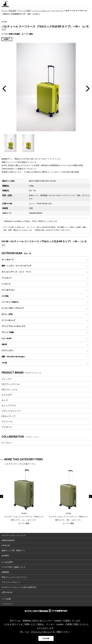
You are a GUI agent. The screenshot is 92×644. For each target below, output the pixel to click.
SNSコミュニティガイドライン (14, 577)
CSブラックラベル (11, 384)
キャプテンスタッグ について (14, 535)
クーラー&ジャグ (8, 320)
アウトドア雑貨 (8, 332)
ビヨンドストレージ (11, 411)
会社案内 (5, 556)
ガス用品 (5, 296)
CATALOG (6, 546)
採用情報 (5, 572)
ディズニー (7, 443)
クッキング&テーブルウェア (13, 308)
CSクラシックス (9, 390)
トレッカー (7, 379)
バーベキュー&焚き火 (10, 302)
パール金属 (6, 599)
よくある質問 (7, 562)
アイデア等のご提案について (13, 567)
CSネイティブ (8, 416)
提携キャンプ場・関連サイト (13, 551)
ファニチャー (7, 278)
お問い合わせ (7, 592)
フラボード (7, 427)
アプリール (7, 422)
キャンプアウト (9, 406)
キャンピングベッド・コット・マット (16, 272)
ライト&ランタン (8, 290)
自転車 (4, 344)
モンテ (5, 400)
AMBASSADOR (8, 540)
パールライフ (7, 604)
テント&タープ (7, 260)
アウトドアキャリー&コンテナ (13, 326)
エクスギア (7, 395)
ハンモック (6, 284)
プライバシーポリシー (11, 582)
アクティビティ (8, 350)
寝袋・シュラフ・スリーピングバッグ (16, 266)
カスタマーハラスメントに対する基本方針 (19, 587)
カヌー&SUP (7, 338)
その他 (4, 363)
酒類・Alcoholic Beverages (13, 357)
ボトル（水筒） (8, 314)
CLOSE (46, 638)
